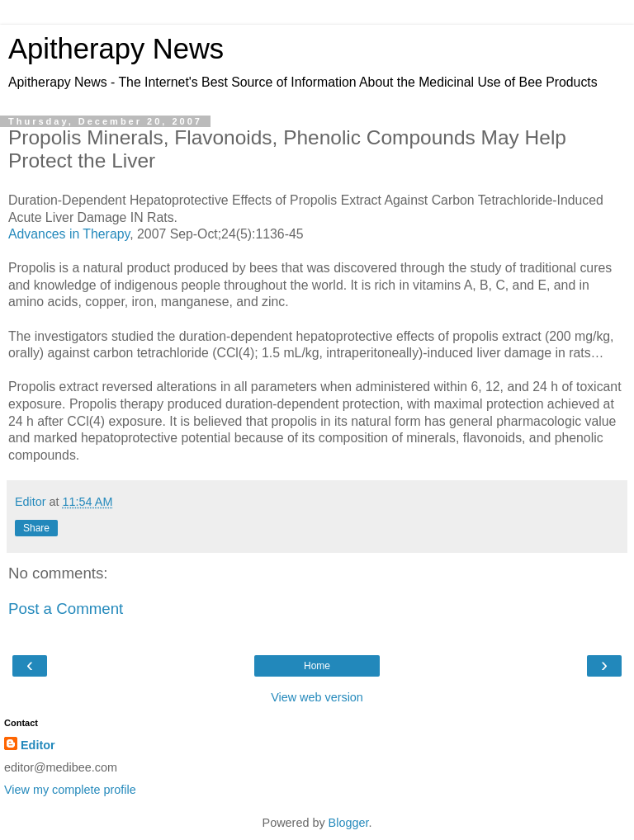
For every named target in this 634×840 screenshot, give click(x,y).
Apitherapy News (116, 49)
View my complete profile (70, 790)
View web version (317, 697)
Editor (38, 745)
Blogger (349, 823)
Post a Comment (66, 609)
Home (317, 666)
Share (36, 528)
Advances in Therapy (69, 234)
